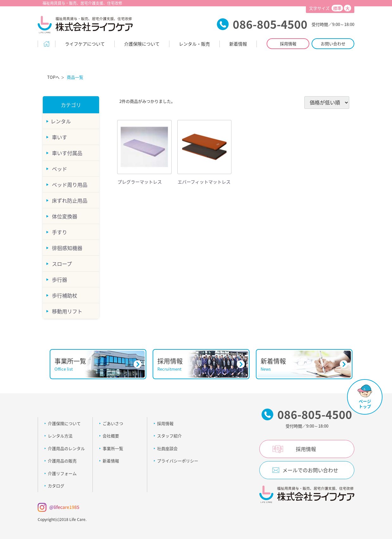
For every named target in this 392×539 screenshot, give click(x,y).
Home (47, 44)
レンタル (61, 121)
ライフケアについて (85, 44)
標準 (337, 8)
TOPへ (53, 77)
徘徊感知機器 (66, 248)
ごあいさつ (113, 423)
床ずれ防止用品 (69, 200)
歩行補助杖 (64, 295)
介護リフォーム (62, 473)
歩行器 (59, 279)
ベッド (59, 168)
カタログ (56, 486)
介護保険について (142, 44)
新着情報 (238, 44)
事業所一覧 (113, 448)
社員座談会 (167, 448)
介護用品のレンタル (66, 448)
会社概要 (111, 436)
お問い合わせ (333, 44)
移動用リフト (66, 311)
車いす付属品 (66, 153)
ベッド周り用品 (69, 184)
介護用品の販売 (62, 461)
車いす (59, 137)
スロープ (61, 263)
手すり (59, 232)
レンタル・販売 (194, 44)
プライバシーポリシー (178, 461)
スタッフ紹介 (169, 436)
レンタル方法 (60, 436)
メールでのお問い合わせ (310, 470)
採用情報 (288, 44)
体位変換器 (64, 216)
